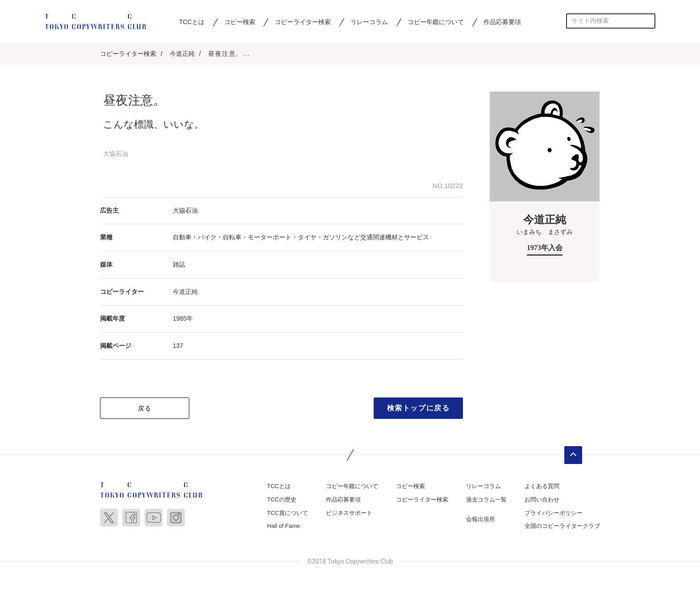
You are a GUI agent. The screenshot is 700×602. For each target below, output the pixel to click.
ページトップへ (573, 456)
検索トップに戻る (419, 408)
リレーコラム (369, 22)
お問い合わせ (542, 500)
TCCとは (192, 22)
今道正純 (182, 54)
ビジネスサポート (349, 513)
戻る (145, 409)
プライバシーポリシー (554, 513)
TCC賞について (287, 513)
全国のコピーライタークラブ (562, 526)
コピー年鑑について (436, 22)
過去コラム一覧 (486, 500)
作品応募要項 (502, 22)
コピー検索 (240, 22)
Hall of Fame (283, 526)
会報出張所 (481, 519)
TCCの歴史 (282, 500)
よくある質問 (542, 487)
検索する (648, 21)
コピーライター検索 (303, 22)
